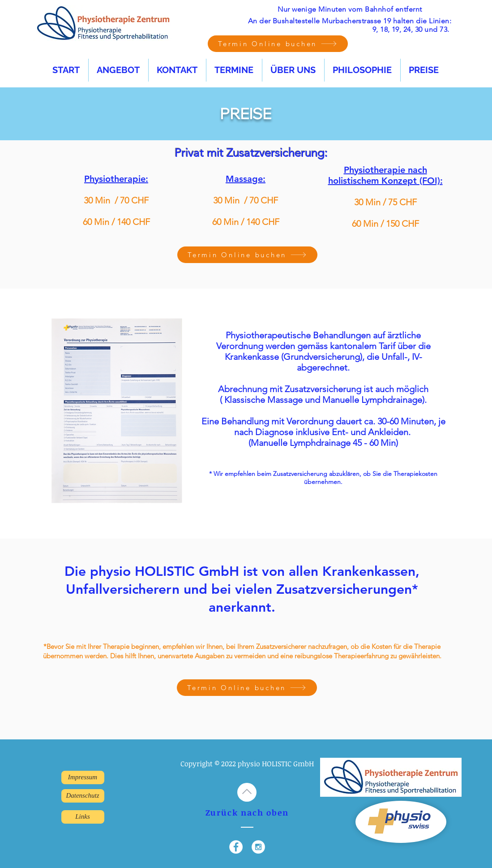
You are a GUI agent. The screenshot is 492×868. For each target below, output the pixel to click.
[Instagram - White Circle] (258, 847)
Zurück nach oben (247, 812)
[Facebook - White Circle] (236, 847)
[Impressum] (83, 777)
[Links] (83, 817)
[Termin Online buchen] (278, 44)
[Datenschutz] (83, 796)
